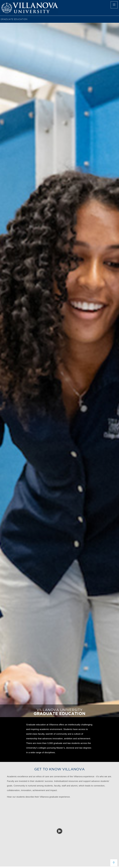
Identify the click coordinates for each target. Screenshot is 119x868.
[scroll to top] (114, 863)
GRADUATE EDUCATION (14, 19)
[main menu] (114, 5)
